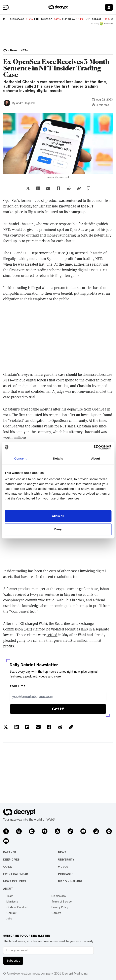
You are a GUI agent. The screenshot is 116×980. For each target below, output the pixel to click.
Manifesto (12, 901)
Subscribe (13, 961)
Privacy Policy (60, 907)
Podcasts (66, 874)
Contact (11, 913)
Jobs (9, 918)
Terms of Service (62, 901)
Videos (63, 867)
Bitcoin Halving (70, 881)
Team (10, 896)
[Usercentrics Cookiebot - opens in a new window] (94, 447)
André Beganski (26, 103)
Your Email (19, 686)
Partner (10, 852)
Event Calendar (16, 874)
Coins (8, 867)
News (62, 852)
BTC (6, 19)
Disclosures (59, 896)
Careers (56, 913)
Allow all (58, 516)
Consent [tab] (20, 458)
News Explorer (15, 881)
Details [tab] (58, 458)
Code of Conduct (17, 907)
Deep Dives (11, 860)
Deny (58, 529)
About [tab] (96, 458)
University (66, 860)
